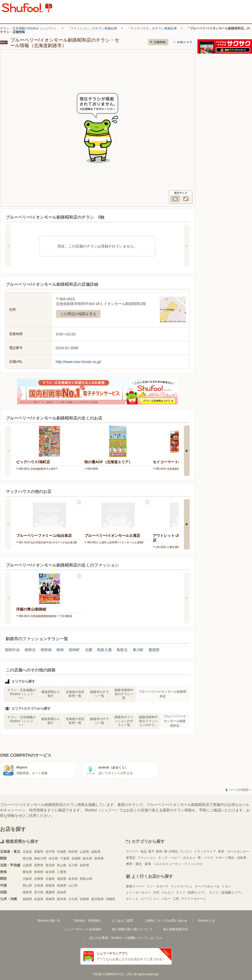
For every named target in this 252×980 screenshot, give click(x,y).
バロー (166, 899)
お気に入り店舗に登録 (182, 42)
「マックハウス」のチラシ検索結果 (152, 28)
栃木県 (88, 858)
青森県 (39, 852)
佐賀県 (39, 899)
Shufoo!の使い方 (49, 921)
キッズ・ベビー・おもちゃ (177, 858)
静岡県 (39, 872)
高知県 (62, 892)
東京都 (27, 858)
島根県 (62, 886)
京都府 (50, 879)
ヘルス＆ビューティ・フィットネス (178, 864)
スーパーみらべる (207, 886)
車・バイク (205, 858)
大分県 (73, 899)
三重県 (62, 872)
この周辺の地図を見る (78, 314)
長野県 (39, 865)
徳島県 (27, 892)
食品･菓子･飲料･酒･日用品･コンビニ (166, 851)
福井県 (84, 865)
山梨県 (27, 865)
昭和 (60, 650)
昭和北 (30, 650)
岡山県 (27, 886)
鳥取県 (50, 886)
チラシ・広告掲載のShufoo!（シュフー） (29, 28)
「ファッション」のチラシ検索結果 (92, 28)
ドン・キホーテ (158, 886)
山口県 (73, 886)
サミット (132, 899)
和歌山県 (86, 879)
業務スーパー (135, 886)
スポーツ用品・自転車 (231, 858)
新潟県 (50, 865)
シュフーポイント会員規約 (83, 929)
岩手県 (50, 852)
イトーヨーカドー (138, 893)
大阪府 (27, 879)
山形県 (84, 852)
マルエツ (168, 893)
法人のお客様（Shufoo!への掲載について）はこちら (126, 938)
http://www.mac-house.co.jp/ (79, 362)
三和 (176, 899)
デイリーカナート (194, 899)
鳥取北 (122, 650)
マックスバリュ (182, 886)
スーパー (132, 851)
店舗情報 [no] (158, 42)
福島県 (96, 852)
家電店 (131, 858)
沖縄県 (110, 899)
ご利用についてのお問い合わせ (165, 921)
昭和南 (46, 650)
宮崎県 (84, 899)
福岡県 (27, 899)
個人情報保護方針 (176, 929)
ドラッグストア (205, 851)
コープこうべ (150, 899)
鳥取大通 (104, 650)
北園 (89, 650)
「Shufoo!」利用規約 (86, 921)
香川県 (39, 892)
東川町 (138, 650)
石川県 (73, 865)
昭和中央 (12, 650)
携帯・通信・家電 (138, 864)
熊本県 (62, 899)
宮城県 (62, 852)
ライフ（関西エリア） (191, 893)
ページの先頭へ (238, 790)
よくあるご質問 (122, 921)
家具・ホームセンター (234, 851)
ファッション (147, 858)
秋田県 (73, 852)
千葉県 (65, 858)
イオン (226, 886)
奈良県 (73, 879)
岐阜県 (50, 872)
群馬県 (99, 858)
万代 (156, 893)
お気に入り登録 (79, 502)
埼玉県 (53, 858)
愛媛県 (50, 892)
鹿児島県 (97, 899)
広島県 (39, 886)
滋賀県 (62, 879)
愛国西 (154, 650)
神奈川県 (40, 858)
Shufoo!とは (206, 921)
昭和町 (74, 650)
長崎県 (50, 899)
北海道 (27, 852)
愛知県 (27, 872)
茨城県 (76, 858)
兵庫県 (39, 879)
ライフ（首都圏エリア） (226, 893)
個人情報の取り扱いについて (132, 929)
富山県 (62, 865)
